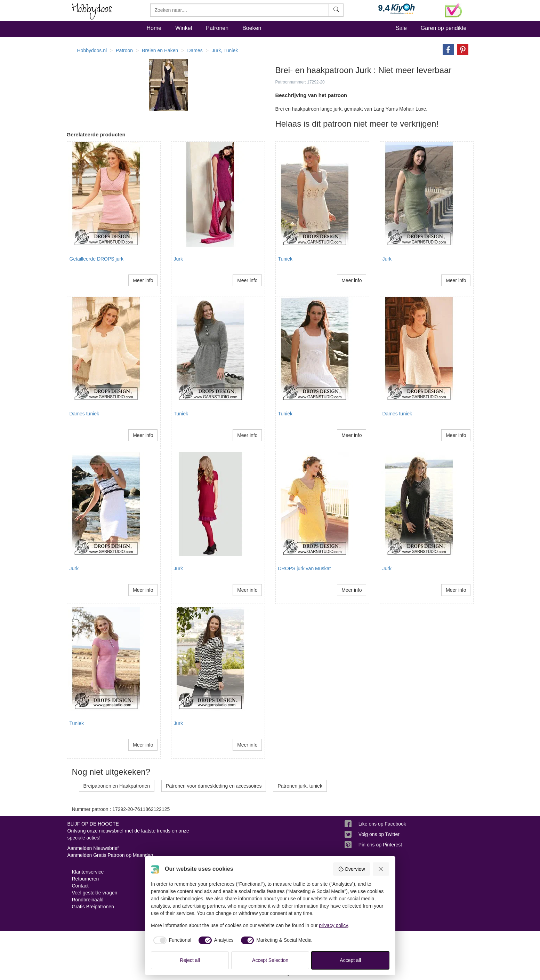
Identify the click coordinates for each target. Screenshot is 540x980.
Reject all (190, 960)
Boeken (252, 28)
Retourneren (86, 879)
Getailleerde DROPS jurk (97, 259)
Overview (352, 869)
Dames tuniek (84, 414)
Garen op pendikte (444, 28)
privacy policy (333, 925)
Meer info (143, 280)
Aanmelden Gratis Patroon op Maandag (110, 855)
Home (154, 28)
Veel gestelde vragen (95, 893)
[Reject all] (381, 869)
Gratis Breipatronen (93, 907)
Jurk (178, 259)
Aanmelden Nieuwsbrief (93, 848)
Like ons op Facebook (382, 824)
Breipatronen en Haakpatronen (117, 786)
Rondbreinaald (88, 900)
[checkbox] (171, 940)
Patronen (217, 28)
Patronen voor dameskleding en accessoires (214, 786)
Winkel (184, 28)
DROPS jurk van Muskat (305, 568)
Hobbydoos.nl (92, 50)
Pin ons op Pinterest (380, 845)
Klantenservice (88, 872)
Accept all (350, 960)
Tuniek (285, 259)
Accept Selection (270, 960)
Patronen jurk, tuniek (300, 786)
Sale (401, 28)
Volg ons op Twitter (379, 834)
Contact (80, 886)
